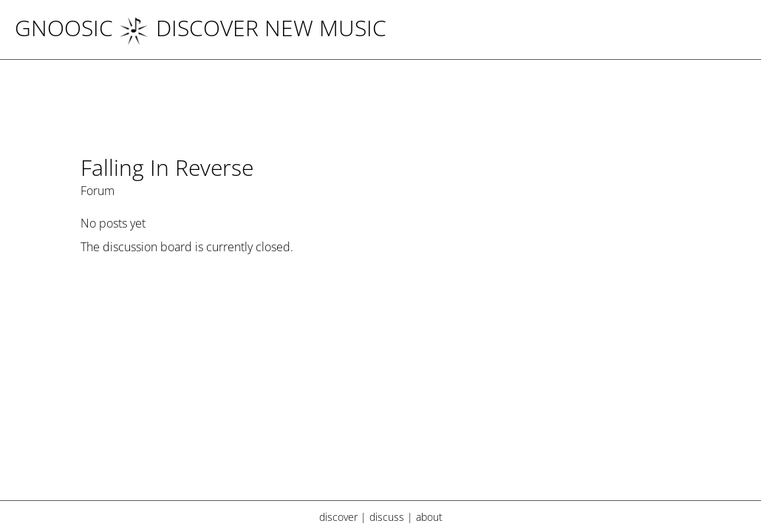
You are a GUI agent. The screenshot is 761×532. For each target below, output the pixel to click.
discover (338, 517)
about (429, 517)
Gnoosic (64, 28)
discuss (387, 517)
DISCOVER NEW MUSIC (253, 28)
